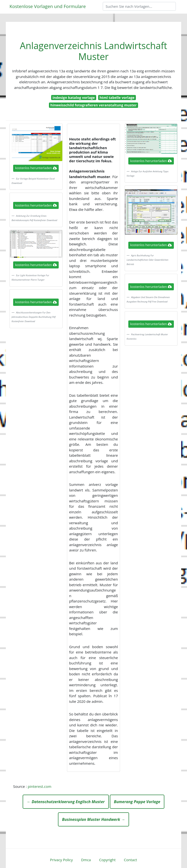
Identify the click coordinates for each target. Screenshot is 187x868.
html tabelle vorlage (117, 98)
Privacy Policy (61, 860)
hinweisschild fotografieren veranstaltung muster (93, 105)
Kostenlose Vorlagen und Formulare (48, 6)
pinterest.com (40, 786)
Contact (131, 860)
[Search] (139, 6)
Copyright (107, 860)
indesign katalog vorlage (74, 98)
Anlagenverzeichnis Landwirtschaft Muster (94, 51)
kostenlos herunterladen (36, 168)
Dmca (86, 860)
